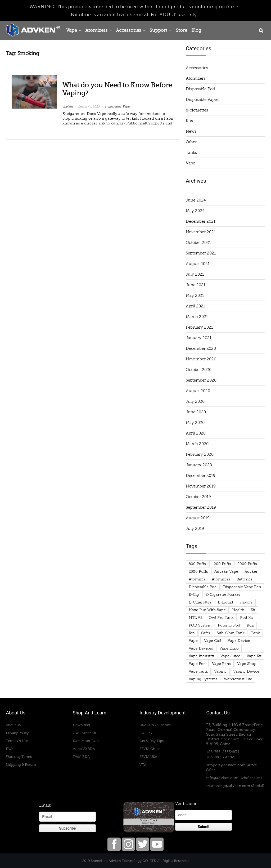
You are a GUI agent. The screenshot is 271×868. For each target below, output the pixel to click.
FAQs (10, 749)
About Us (13, 725)
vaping (220, 671)
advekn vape (226, 572)
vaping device (246, 671)
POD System (200, 625)
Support (158, 30)
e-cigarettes (113, 107)
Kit (253, 610)
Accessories (128, 30)
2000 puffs (247, 564)
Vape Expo (229, 648)
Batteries (245, 579)
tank (255, 633)
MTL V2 (196, 618)
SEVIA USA (148, 757)
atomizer (197, 579)
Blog (196, 30)
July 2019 (195, 529)
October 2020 (199, 370)
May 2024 (195, 211)
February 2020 (200, 454)
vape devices (201, 648)
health (238, 610)
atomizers (221, 579)
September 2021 (201, 253)
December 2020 (201, 348)
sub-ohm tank (231, 633)
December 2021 (201, 221)
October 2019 (198, 497)
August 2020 (198, 391)
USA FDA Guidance (155, 725)
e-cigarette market (223, 595)
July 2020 (195, 401)
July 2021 (195, 274)
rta (192, 633)
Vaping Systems (203, 679)
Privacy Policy (17, 733)
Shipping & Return (21, 765)
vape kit (254, 656)
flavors (246, 602)
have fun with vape (207, 610)
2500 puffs (198, 572)
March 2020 (197, 444)
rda (250, 625)
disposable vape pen (242, 587)
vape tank (198, 671)
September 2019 (201, 507)
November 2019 (201, 486)
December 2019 (201, 476)
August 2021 (198, 264)
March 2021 (197, 317)
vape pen (197, 664)
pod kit (247, 618)
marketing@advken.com (228, 786)
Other (191, 142)
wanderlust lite (238, 679)
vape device (239, 641)
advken (251, 572)
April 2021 (195, 306)
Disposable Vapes (202, 100)
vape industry (201, 656)
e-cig (194, 595)
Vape (71, 30)
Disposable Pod (200, 89)
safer (206, 633)
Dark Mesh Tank (86, 741)
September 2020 (201, 380)
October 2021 (198, 243)
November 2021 (201, 232)
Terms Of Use (17, 741)
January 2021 (199, 338)
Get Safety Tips (152, 741)
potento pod (229, 625)
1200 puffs (222, 564)
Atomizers (96, 30)
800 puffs (197, 564)
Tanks (191, 153)
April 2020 (196, 433)
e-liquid (225, 602)
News (191, 131)
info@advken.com (222, 778)
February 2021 (199, 327)
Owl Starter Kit (84, 733)
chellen (67, 107)
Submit (204, 827)
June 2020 (196, 412)
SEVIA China (150, 749)
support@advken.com (226, 765)
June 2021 (196, 285)
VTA (143, 765)
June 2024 (196, 200)
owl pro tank (221, 618)
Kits (189, 121)
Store (181, 30)
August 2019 (198, 518)
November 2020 (201, 359)
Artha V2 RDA (84, 749)
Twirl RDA (81, 757)
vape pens (221, 664)
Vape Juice (230, 656)
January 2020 (199, 465)
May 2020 (195, 423)
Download (81, 725)
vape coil (213, 641)
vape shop (247, 664)
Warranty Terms (19, 757)
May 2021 (195, 296)
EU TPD (146, 733)
